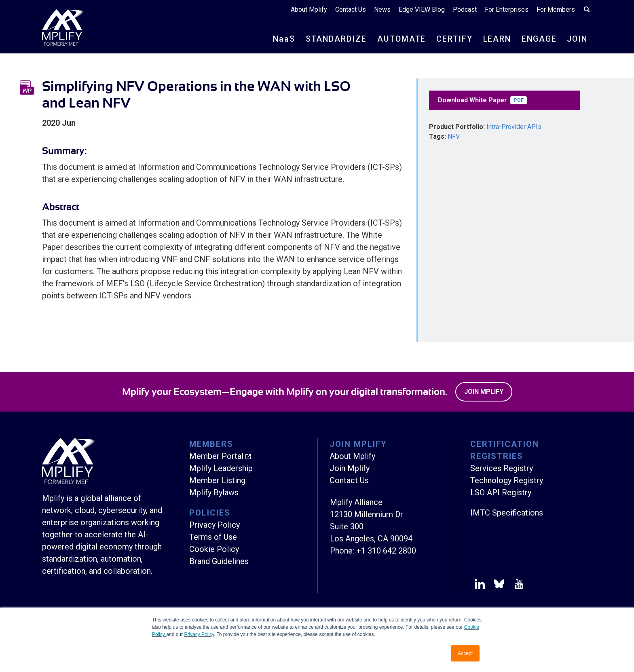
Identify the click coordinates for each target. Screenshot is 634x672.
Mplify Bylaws (214, 492)
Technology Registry (507, 480)
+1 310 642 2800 (386, 551)
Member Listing (217, 480)
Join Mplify (484, 392)
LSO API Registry (501, 492)
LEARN (494, 40)
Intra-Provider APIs (514, 127)
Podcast (465, 10)
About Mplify (309, 10)
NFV (454, 136)
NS (277, 40)
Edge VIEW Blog (422, 10)
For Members (556, 10)
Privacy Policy (199, 634)
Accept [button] (465, 653)
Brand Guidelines (219, 561)
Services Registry (502, 468)
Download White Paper (482, 100)
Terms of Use (213, 537)
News (382, 10)
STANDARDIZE (330, 40)
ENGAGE (537, 40)
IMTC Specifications (507, 513)
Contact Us (351, 10)
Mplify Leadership (221, 468)
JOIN (577, 40)
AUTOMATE (397, 40)
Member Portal (216, 456)
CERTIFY (451, 40)
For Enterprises (507, 10)
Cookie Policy (214, 549)
